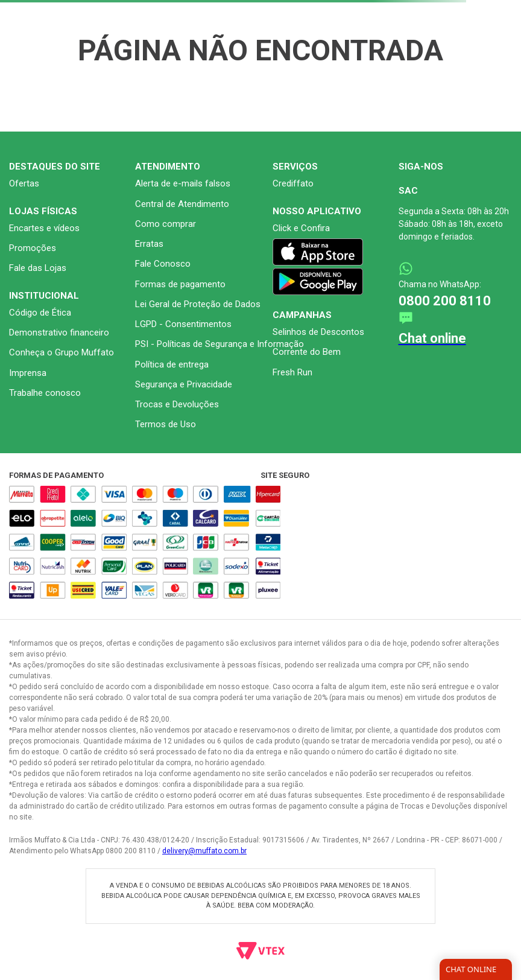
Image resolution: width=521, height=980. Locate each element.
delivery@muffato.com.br (204, 851)
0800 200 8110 (445, 301)
